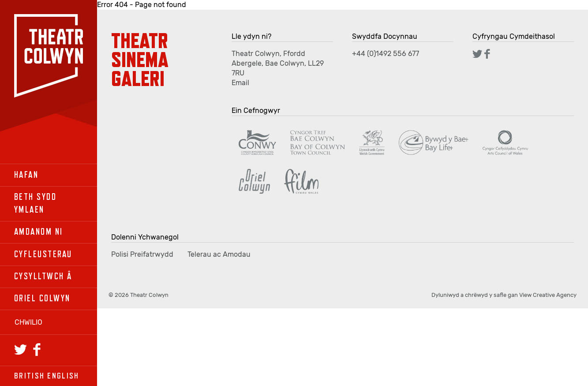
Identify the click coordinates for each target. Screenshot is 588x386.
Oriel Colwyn (42, 298)
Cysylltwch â (43, 276)
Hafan (26, 175)
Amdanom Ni (39, 232)
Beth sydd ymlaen (35, 203)
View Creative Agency (548, 295)
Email (240, 83)
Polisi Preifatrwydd (142, 254)
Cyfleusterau (43, 254)
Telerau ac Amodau (219, 254)
